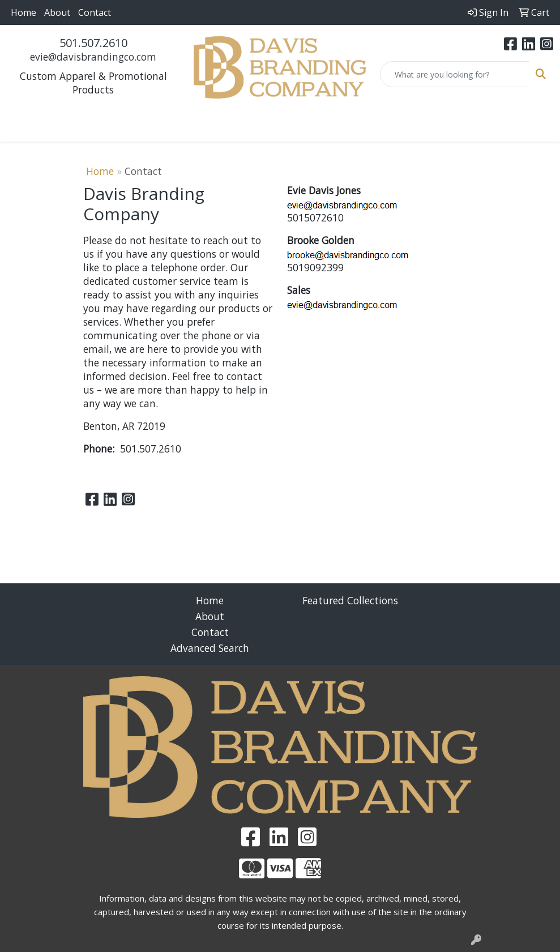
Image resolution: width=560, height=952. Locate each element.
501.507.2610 (93, 43)
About (57, 12)
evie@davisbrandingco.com (93, 57)
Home (23, 12)
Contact (95, 12)
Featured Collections (350, 600)
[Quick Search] (455, 74)
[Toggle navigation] (18, 129)
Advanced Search (210, 648)
